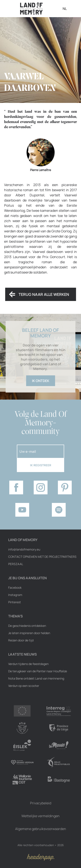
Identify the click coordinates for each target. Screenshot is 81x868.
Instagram (15, 595)
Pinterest (15, 602)
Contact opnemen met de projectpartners (42, 557)
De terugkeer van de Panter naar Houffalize (38, 671)
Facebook (15, 588)
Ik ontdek (41, 381)
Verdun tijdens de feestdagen (28, 664)
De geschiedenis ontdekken (27, 626)
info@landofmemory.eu (24, 549)
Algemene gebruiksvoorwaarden (41, 829)
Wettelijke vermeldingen (40, 816)
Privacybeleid (41, 803)
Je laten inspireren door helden (29, 633)
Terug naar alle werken (44, 294)
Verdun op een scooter (24, 686)
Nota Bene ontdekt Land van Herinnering (36, 678)
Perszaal (16, 564)
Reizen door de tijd (21, 640)
